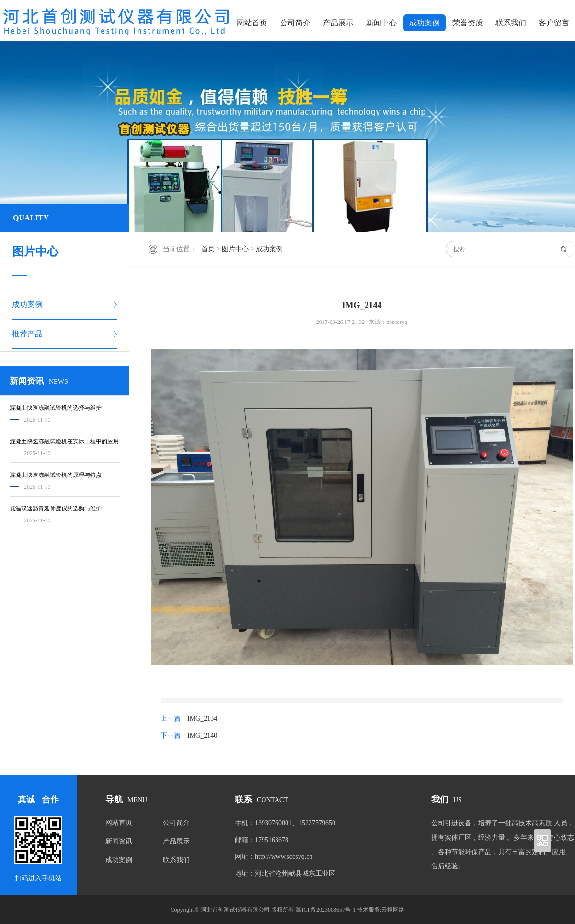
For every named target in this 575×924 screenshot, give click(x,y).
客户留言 (554, 23)
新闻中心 (381, 23)
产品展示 (338, 23)
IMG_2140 (202, 735)
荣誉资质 (468, 23)
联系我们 (511, 23)
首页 (208, 249)
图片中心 (235, 249)
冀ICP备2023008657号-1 (326, 910)
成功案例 (425, 23)
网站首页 (252, 23)
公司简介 (295, 23)
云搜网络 (393, 910)
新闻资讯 (119, 841)
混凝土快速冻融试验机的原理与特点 (56, 475)
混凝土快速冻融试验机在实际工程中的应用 (64, 441)
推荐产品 (27, 334)
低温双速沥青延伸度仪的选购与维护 (56, 508)
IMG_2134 (202, 719)
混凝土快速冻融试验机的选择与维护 (56, 408)
